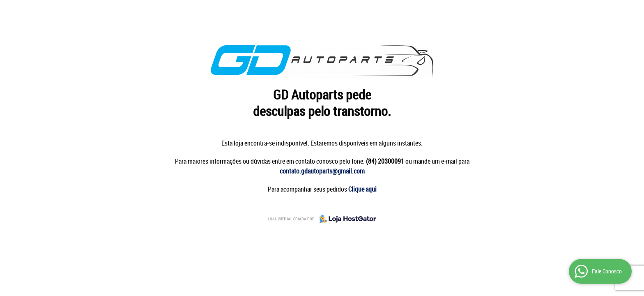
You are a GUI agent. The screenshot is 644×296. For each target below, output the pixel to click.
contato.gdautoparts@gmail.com (322, 171)
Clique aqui (362, 189)
